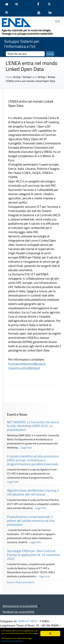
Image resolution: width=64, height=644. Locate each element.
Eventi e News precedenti (21, 582)
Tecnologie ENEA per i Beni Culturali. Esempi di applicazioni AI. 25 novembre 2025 (34, 555)
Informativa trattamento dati (12, 641)
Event (34, 77)
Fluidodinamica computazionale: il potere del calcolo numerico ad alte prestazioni (31, 521)
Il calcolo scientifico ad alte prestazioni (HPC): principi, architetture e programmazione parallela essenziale (33, 460)
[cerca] (25, 54)
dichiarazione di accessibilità (20, 606)
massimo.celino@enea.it (24, 368)
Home (9, 77)
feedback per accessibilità (18, 612)
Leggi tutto (26, 448)
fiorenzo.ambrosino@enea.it (27, 364)
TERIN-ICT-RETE (27, 621)
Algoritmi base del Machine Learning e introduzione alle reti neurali (33, 492)
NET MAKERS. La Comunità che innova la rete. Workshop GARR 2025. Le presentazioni (33, 426)
